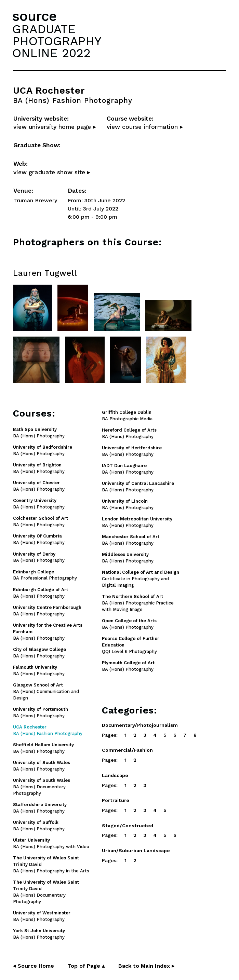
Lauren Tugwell (45, 273)
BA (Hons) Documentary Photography (42, 787)
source (35, 16)
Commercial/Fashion (127, 750)
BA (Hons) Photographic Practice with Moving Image (138, 603)
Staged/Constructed (128, 826)
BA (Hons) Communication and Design (46, 691)
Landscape (115, 775)
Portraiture (116, 800)
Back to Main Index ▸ (146, 966)
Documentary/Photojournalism (140, 725)
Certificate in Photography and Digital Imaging (141, 579)
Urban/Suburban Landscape (136, 850)
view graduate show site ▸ (52, 172)
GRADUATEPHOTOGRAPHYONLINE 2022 (57, 41)
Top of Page (86, 966)
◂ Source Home (34, 966)
